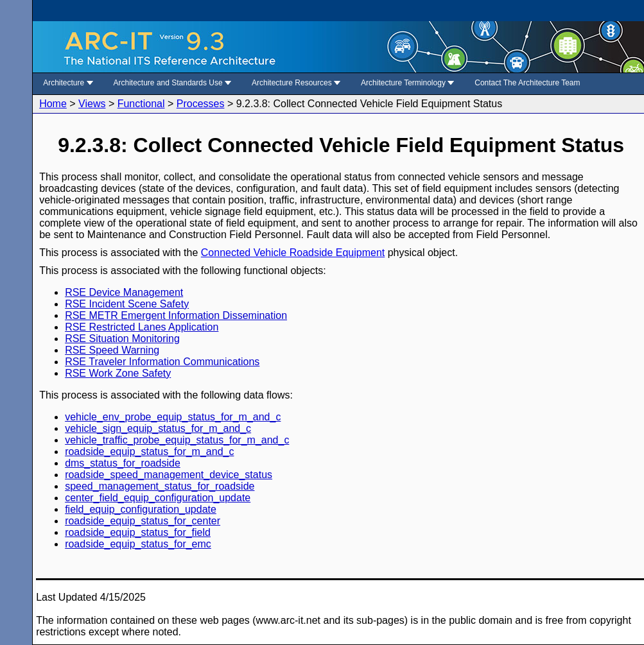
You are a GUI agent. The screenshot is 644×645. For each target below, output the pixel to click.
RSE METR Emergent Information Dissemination (176, 315)
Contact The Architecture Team (527, 83)
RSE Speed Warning (112, 350)
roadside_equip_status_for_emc (138, 544)
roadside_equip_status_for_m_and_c (149, 451)
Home (53, 104)
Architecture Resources (296, 83)
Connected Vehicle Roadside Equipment (293, 253)
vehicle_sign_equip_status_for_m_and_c (158, 428)
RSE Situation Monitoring (122, 339)
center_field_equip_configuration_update (158, 498)
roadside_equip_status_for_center (143, 521)
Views (92, 104)
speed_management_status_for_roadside (160, 486)
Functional (141, 104)
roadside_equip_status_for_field (138, 532)
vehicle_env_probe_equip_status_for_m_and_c (173, 417)
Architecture (68, 83)
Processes (201, 104)
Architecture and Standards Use (172, 83)
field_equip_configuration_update (141, 509)
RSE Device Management (124, 292)
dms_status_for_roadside (123, 463)
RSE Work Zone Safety (118, 373)
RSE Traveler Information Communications (162, 362)
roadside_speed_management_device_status (169, 475)
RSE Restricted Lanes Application (142, 327)
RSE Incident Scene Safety (127, 304)
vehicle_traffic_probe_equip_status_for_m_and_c (177, 440)
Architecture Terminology (407, 83)
